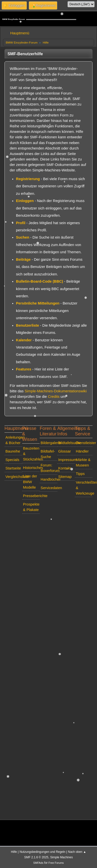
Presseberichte (31, 496)
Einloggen (25, 201)
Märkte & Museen (83, 462)
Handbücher (49, 479)
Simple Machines (61, 857)
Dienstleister (84, 443)
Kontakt (64, 468)
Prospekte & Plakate (31, 507)
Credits (54, 397)
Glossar (64, 451)
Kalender (24, 340)
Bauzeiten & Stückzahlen (31, 454)
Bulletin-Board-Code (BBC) (40, 281)
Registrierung (28, 179)
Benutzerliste (27, 325)
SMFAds (38, 863)
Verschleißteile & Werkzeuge (84, 488)
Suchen (23, 237)
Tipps (80, 474)
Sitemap (65, 477)
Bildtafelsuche (66, 443)
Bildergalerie (49, 443)
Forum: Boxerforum (49, 468)
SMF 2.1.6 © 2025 (36, 857)
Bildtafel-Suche (48, 454)
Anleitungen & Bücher (14, 440)
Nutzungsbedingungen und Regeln (42, 852)
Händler (82, 451)
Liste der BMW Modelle (30, 482)
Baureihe (13, 451)
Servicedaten (49, 488)
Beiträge (23, 259)
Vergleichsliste (14, 477)
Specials (12, 460)
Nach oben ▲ (77, 852)
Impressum (66, 460)
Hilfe (14, 852)
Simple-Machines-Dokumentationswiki (56, 391)
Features (24, 369)
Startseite (13, 468)
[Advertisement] (47, 666)
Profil (21, 223)
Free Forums (56, 863)
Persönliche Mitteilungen (38, 303)
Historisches (31, 468)
